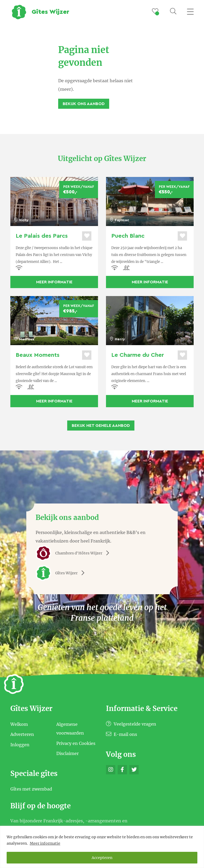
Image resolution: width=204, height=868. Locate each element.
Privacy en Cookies (76, 743)
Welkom (19, 724)
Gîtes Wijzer (62, 573)
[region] (102, 847)
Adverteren (22, 734)
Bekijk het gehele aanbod (101, 426)
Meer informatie (45, 843)
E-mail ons (122, 734)
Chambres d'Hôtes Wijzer (74, 553)
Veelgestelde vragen (131, 724)
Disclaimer (67, 753)
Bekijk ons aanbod (84, 104)
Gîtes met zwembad (31, 789)
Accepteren (102, 858)
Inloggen (20, 744)
